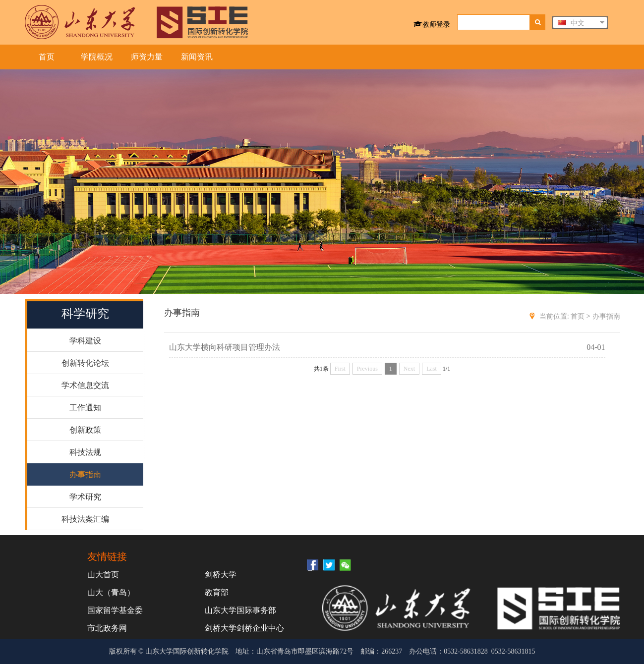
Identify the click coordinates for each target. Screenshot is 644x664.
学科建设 (85, 341)
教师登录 (432, 24)
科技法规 (85, 452)
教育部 (217, 592)
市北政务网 (107, 628)
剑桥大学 (221, 574)
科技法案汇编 (85, 519)
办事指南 (85, 474)
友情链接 (107, 556)
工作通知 (85, 408)
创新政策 (85, 430)
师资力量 (147, 57)
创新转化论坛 (85, 363)
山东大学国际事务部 (240, 610)
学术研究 (85, 497)
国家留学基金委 (115, 610)
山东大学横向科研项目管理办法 (225, 347)
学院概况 (97, 57)
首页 (47, 57)
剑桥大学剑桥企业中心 (244, 628)
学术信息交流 (85, 385)
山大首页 (103, 574)
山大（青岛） (111, 592)
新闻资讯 (197, 57)
